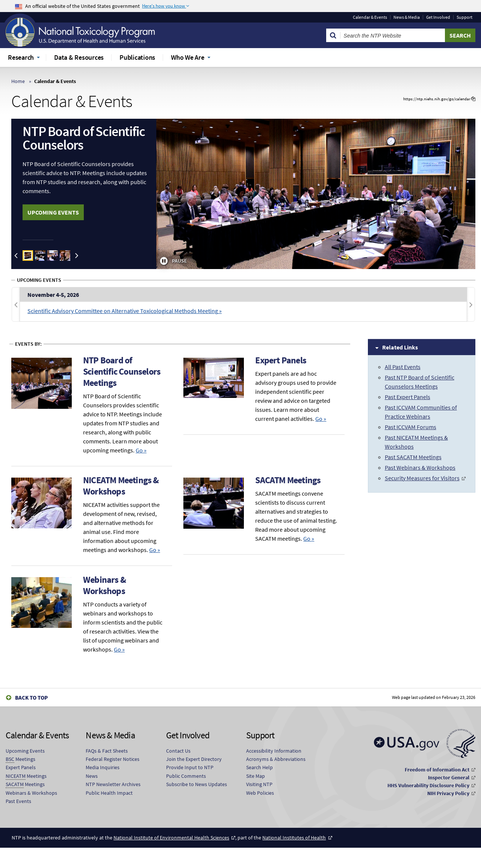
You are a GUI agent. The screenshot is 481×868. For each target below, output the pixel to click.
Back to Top (31, 698)
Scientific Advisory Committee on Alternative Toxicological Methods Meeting (123, 311)
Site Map (256, 776)
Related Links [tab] (400, 347)
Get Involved (438, 17)
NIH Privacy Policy (448, 793)
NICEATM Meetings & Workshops (121, 486)
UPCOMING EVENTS (53, 212)
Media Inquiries (103, 767)
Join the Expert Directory (194, 759)
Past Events (18, 801)
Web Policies (260, 793)
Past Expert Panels (408, 397)
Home (18, 81)
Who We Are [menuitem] (188, 57)
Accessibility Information (274, 751)
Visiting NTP (259, 784)
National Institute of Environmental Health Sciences (171, 838)
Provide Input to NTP (190, 767)
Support (464, 17)
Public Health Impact (109, 793)
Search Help (259, 767)
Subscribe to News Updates (197, 784)
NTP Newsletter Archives (113, 784)
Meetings (20, 759)
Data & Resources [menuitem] (79, 57)
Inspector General (449, 777)
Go (141, 450)
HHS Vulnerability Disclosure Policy (428, 785)
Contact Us (178, 751)
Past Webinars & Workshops (420, 467)
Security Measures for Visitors (422, 478)
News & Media (407, 17)
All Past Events (403, 367)
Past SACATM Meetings (413, 457)
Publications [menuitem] (137, 57)
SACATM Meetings (288, 480)
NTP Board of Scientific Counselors (84, 138)
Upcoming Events (25, 751)
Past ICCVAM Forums (411, 427)
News (92, 776)
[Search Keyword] (393, 35)
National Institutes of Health (294, 838)
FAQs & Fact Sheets (107, 751)
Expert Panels (281, 360)
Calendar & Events (370, 17)
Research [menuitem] (21, 57)
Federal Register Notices (113, 759)
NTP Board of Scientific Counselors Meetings (122, 371)
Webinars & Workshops (104, 585)
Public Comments (186, 776)
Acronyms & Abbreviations (276, 759)
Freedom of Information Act (437, 770)
